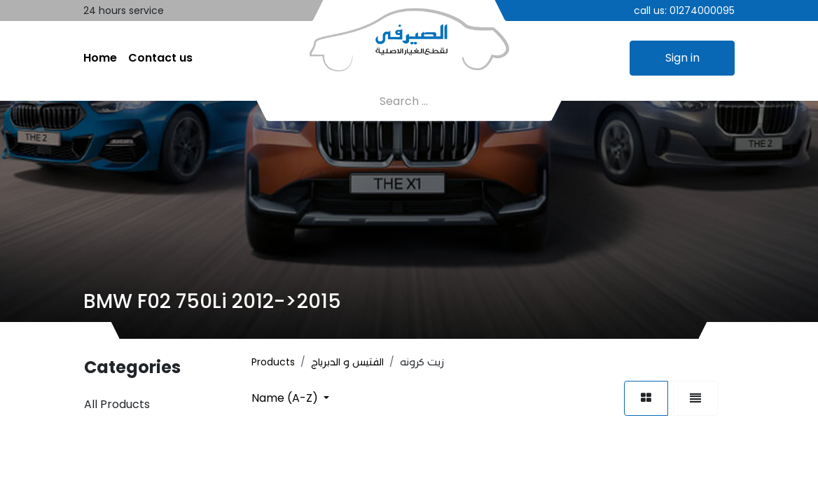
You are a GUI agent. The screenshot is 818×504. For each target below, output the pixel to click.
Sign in (682, 58)
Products (273, 362)
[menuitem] (100, 58)
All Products (117, 404)
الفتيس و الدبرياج (347, 362)
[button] (290, 398)
